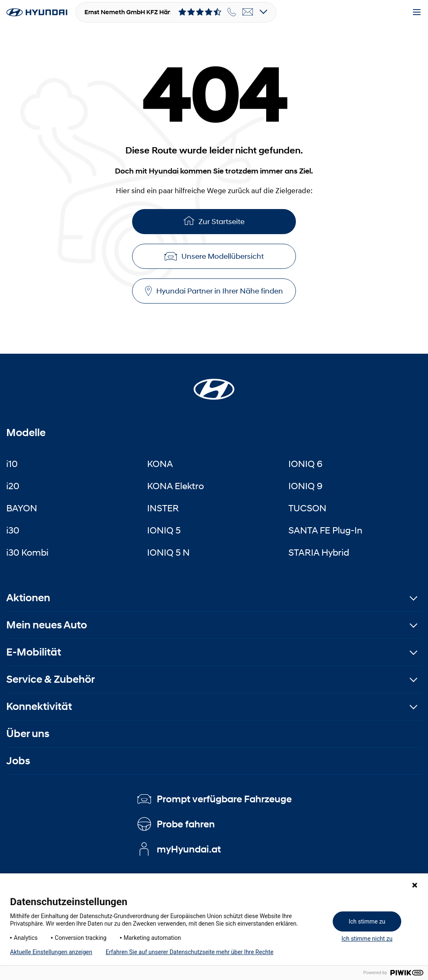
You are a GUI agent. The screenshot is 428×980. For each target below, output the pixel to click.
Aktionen (28, 598)
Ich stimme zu (367, 921)
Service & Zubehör (51, 679)
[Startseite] (214, 384)
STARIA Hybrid (319, 552)
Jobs (18, 761)
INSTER (163, 508)
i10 (12, 464)
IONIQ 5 (164, 530)
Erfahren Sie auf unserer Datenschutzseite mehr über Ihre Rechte (190, 952)
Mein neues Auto (47, 625)
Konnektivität (39, 706)
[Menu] (417, 13)
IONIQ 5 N (168, 552)
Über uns (28, 734)
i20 (13, 486)
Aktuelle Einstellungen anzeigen (51, 952)
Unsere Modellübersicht (214, 256)
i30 (13, 530)
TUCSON (307, 508)
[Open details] (264, 12)
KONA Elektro (176, 486)
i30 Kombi (27, 552)
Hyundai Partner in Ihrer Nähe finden (214, 291)
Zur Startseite (214, 221)
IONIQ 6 (306, 464)
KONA (160, 464)
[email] (248, 12)
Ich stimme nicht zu (367, 939)
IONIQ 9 (306, 486)
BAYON (22, 508)
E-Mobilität (34, 652)
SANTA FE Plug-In (325, 530)
